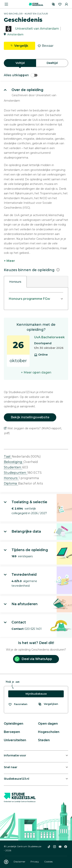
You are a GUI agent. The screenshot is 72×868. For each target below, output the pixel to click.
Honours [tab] (15, 282)
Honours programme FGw (29, 299)
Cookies (48, 862)
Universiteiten (15, 740)
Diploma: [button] (11, 483)
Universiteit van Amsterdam (37, 29)
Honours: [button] (11, 478)
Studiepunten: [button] (16, 473)
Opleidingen (14, 724)
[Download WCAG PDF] (6, 862)
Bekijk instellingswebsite (30, 417)
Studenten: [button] (13, 467)
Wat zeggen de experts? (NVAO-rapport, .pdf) (33, 431)
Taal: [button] (8, 457)
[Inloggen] (66, 4)
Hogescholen (49, 732)
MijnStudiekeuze (36, 694)
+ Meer (9, 261)
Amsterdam (15, 34)
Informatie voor (15, 755)
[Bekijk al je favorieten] (18, 704)
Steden (44, 740)
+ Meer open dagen (36, 372)
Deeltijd (52, 63)
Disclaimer (20, 862)
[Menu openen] (6, 4)
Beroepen (12, 732)
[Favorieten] (60, 4)
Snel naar (11, 767)
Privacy (35, 862)
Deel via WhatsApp (33, 659)
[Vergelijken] (53, 4)
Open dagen (48, 724)
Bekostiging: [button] (14, 462)
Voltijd (20, 63)
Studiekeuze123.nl (17, 779)
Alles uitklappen (21, 75)
